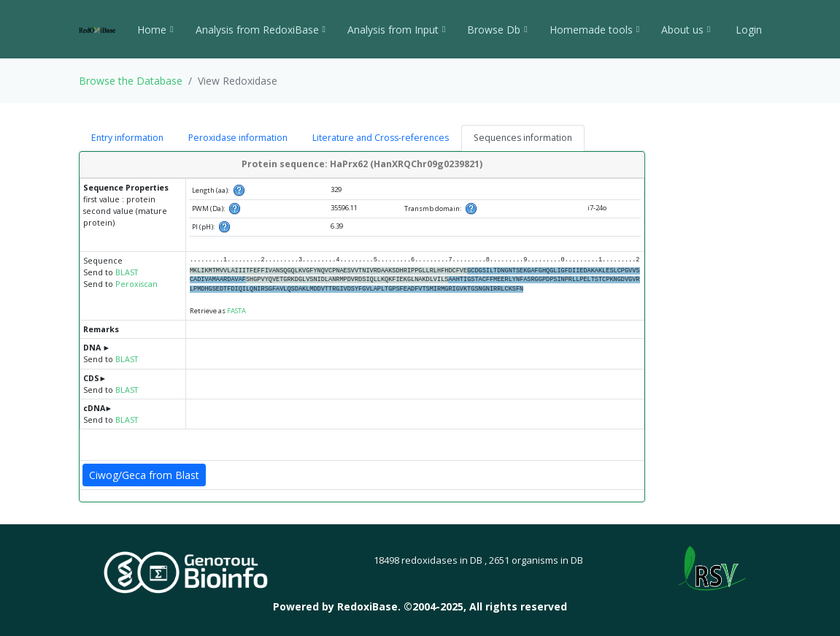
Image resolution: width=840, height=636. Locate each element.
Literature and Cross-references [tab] (381, 138)
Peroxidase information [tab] (238, 138)
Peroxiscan (136, 284)
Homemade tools (594, 30)
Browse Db (497, 30)
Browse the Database (131, 81)
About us (686, 30)
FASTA (236, 311)
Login (747, 30)
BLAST (127, 272)
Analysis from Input (396, 30)
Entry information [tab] (127, 138)
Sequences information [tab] (523, 138)
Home (155, 30)
